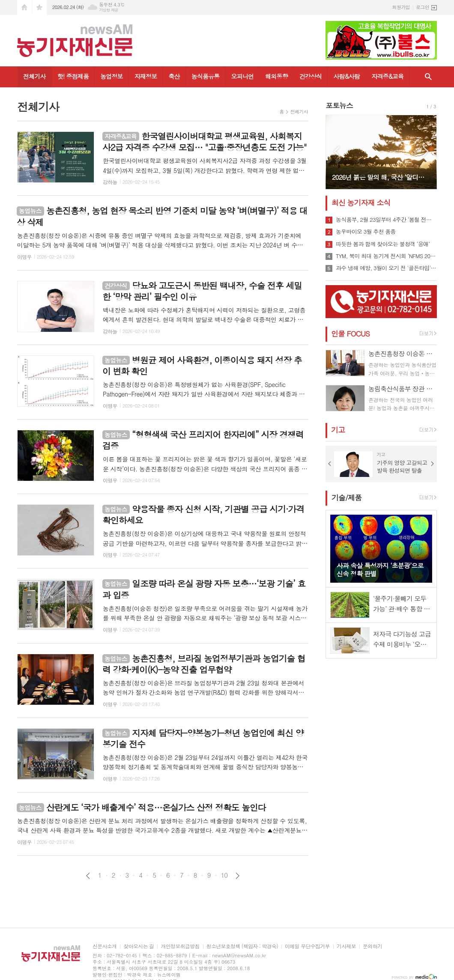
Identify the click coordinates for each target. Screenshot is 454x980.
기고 (338, 430)
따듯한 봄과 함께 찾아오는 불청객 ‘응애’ (383, 244)
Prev (336, 151)
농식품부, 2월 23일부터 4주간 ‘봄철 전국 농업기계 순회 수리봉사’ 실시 (386, 220)
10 (224, 875)
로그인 (423, 7)
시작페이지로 (24, 7)
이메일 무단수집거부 (307, 946)
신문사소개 (105, 946)
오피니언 (243, 76)
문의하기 (372, 946)
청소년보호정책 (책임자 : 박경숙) (242, 946)
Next (426, 151)
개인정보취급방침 (180, 946)
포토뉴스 (339, 105)
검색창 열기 (428, 77)
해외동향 (276, 76)
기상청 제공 (109, 10)
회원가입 (401, 7)
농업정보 (112, 76)
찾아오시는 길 (139, 946)
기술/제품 (346, 497)
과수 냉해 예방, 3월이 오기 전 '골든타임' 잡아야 (386, 268)
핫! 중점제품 (73, 76)
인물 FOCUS (350, 334)
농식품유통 (206, 76)
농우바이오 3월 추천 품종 (366, 232)
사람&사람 (346, 76)
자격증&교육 (387, 76)
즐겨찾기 (39, 7)
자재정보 (146, 76)
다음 (237, 876)
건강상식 (311, 76)
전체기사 (34, 76)
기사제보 (346, 946)
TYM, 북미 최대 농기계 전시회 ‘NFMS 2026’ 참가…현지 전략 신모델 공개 (386, 256)
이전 (88, 876)
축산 (174, 76)
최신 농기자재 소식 (361, 203)
